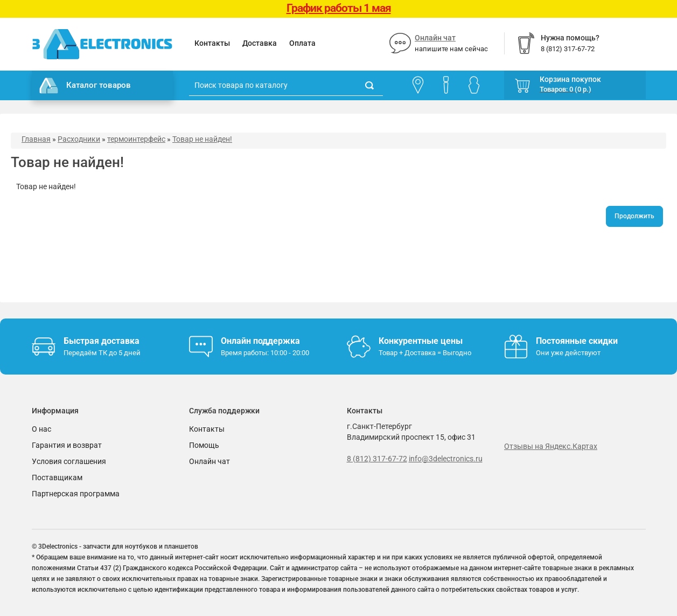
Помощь (204, 445)
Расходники (79, 139)
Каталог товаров (85, 86)
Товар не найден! (202, 139)
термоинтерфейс (136, 139)
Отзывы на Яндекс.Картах (551, 446)
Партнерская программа (76, 494)
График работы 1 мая (339, 8)
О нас (41, 429)
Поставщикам (57, 477)
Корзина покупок (570, 79)
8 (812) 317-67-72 (377, 459)
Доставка (260, 43)
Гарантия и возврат (67, 445)
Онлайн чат (435, 38)
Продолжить (634, 216)
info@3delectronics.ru (446, 459)
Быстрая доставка (102, 341)
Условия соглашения (69, 461)
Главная (36, 139)
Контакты (212, 43)
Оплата (302, 43)
